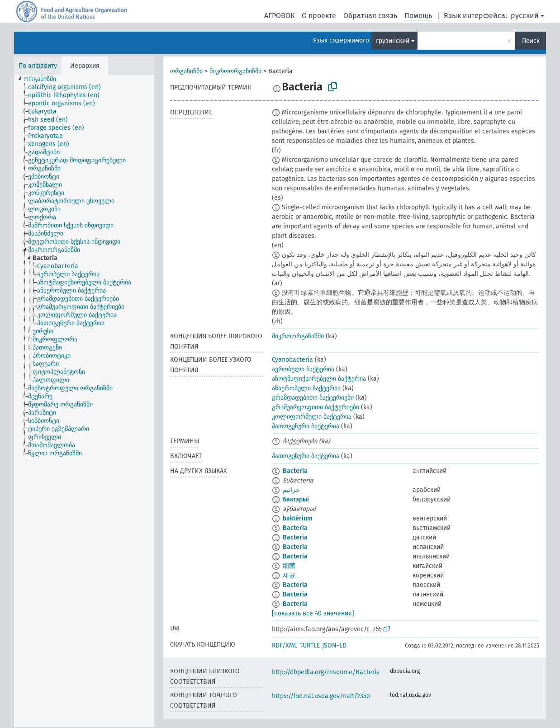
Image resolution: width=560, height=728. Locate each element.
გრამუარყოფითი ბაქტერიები (316, 407)
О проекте (319, 16)
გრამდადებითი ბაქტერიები (313, 398)
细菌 (289, 566)
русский (525, 16)
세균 (289, 575)
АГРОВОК (279, 16)
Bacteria (295, 471)
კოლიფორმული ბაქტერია (312, 417)
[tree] (84, 401)
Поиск (531, 41)
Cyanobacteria (292, 360)
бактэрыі (296, 499)
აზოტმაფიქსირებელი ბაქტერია (319, 379)
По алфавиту (38, 66)
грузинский (393, 41)
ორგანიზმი (186, 71)
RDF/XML (285, 645)
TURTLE (310, 645)
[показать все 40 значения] (313, 613)
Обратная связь (370, 16)
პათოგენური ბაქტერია (306, 426)
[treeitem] (44, 79)
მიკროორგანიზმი (235, 71)
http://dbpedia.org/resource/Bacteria (326, 672)
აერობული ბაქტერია (303, 369)
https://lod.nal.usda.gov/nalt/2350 (321, 696)
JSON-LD (334, 645)
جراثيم (291, 490)
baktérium (298, 518)
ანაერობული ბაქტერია (306, 388)
